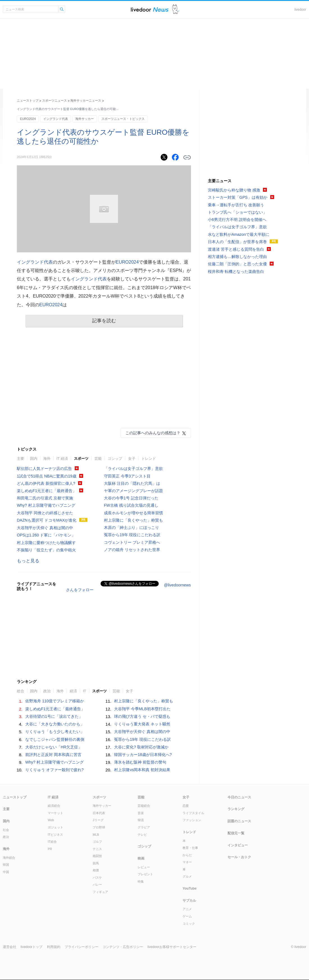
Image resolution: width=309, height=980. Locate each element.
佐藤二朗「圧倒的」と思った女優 (237, 264)
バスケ (97, 878)
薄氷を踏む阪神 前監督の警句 (140, 762)
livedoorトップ (31, 947)
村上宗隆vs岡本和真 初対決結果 (142, 770)
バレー (97, 885)
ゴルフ (97, 842)
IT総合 (52, 842)
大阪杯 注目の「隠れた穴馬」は (132, 483)
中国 (6, 872)
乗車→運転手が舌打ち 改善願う (236, 205)
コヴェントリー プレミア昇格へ (132, 542)
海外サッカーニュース (86, 100)
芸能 (98, 459)
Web (51, 820)
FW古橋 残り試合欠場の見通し (131, 505)
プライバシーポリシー (81, 947)
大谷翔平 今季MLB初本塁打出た (142, 709)
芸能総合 (144, 806)
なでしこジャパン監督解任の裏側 (55, 739)
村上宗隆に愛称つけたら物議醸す (46, 543)
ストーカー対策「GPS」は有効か (238, 197)
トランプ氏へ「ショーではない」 (237, 212)
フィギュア (100, 892)
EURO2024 (28, 119)
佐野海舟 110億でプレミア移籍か (55, 701)
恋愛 (186, 806)
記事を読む (104, 321)
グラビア (144, 827)
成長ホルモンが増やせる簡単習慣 (133, 513)
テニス (97, 849)
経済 (73, 691)
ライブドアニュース (150, 9)
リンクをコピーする (187, 157)
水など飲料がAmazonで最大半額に (239, 234)
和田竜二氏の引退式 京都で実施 (45, 498)
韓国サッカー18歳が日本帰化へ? (143, 755)
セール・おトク (239, 857)
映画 (141, 858)
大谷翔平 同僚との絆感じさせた (45, 513)
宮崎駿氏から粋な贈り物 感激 (234, 190)
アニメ (187, 909)
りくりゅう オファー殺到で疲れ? (54, 770)
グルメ (187, 876)
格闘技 (97, 856)
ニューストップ (28, 100)
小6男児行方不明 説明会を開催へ (237, 220)
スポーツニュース (54, 100)
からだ (187, 855)
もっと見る (28, 561)
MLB (96, 835)
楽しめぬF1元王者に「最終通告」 (47, 491)
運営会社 (10, 947)
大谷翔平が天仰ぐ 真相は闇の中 (45, 528)
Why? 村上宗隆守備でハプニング (46, 505)
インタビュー (238, 845)
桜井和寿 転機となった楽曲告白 (236, 271)
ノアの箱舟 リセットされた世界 (132, 550)
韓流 (141, 820)
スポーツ (81, 459)
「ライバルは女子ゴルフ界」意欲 (133, 469)
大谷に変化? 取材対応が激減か (141, 747)
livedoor (300, 10)
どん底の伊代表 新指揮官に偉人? (46, 483)
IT (85, 691)
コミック (189, 924)
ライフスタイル (193, 813)
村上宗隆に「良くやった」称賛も (133, 520)
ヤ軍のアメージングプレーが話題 (133, 491)
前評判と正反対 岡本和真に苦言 (53, 755)
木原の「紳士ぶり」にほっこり (131, 527)
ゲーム (187, 916)
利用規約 (54, 947)
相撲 (96, 870)
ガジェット (55, 827)
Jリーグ (98, 820)
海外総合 (9, 858)
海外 (47, 459)
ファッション (192, 820)
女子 (132, 459)
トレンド (149, 459)
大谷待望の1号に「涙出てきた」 (54, 716)
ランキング (236, 809)
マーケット (55, 813)
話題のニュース (239, 821)
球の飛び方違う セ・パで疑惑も (142, 716)
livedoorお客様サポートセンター (172, 947)
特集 (141, 881)
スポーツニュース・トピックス (123, 119)
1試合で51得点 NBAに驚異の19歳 (47, 476)
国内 (34, 459)
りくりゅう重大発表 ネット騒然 (142, 724)
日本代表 (99, 813)
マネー (187, 862)
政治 (47, 691)
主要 (21, 459)
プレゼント (145, 874)
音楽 (141, 813)
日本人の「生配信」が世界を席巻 (237, 242)
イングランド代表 (56, 119)
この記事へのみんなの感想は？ (153, 433)
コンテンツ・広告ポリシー (123, 947)
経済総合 (54, 806)
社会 (6, 830)
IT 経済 (62, 459)
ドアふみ (176, 9)
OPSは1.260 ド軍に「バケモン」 (46, 535)
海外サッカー (85, 119)
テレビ (142, 835)
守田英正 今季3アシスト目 (127, 476)
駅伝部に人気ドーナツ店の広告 (44, 469)
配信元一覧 (236, 833)
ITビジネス (55, 835)
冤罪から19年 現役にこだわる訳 (132, 535)
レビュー (144, 867)
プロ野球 (99, 827)
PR (50, 849)
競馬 (96, 863)
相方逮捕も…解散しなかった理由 (237, 257)
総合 (21, 691)
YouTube (190, 888)
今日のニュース (239, 797)
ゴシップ (115, 459)
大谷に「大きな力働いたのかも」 (55, 724)
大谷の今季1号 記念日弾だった (131, 498)
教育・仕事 (190, 848)
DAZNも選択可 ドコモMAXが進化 (47, 520)
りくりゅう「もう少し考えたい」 (55, 732)
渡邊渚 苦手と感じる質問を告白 (236, 249)
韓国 (6, 865)
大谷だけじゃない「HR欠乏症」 (54, 747)
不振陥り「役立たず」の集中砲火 (46, 550)
